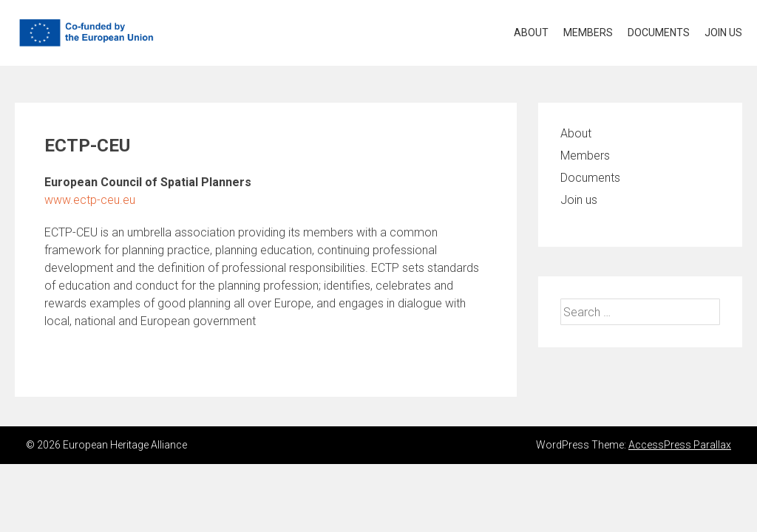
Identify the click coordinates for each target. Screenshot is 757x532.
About (531, 33)
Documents (659, 33)
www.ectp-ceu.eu (90, 200)
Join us (723, 33)
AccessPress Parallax (680, 445)
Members (588, 33)
